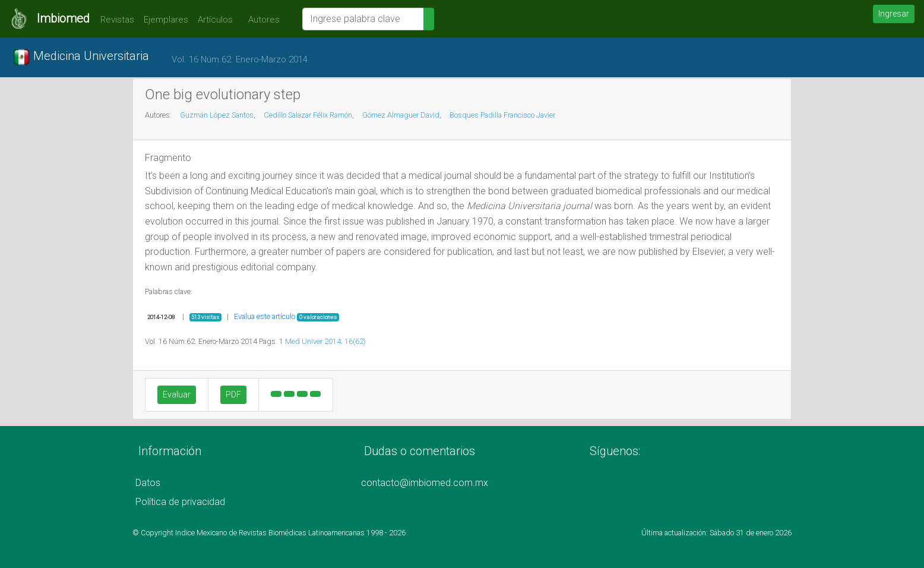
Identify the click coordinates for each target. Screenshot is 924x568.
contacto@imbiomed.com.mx (425, 483)
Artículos (215, 20)
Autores (261, 20)
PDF (233, 395)
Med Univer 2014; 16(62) (325, 341)
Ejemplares (166, 20)
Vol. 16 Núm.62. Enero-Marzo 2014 (240, 59)
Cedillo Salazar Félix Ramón (308, 115)
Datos (148, 483)
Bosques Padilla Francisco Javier (502, 115)
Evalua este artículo (265, 316)
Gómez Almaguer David (401, 115)
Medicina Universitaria (81, 57)
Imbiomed (63, 18)
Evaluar (177, 395)
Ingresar (894, 14)
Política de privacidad (180, 502)
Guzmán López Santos (217, 115)
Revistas (114, 20)
